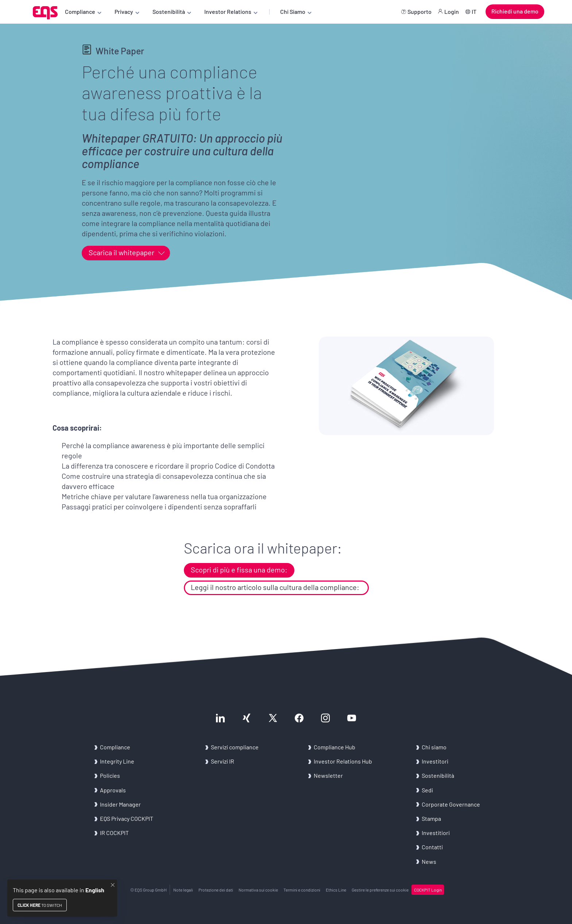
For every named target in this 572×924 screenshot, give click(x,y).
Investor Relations (228, 11)
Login (452, 11)
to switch (40, 905)
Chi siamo (434, 747)
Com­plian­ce (115, 747)
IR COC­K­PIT (114, 833)
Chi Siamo (293, 11)
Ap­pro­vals (113, 790)
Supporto (420, 11)
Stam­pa (431, 818)
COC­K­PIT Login (428, 890)
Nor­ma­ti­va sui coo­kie (258, 890)
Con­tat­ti (432, 847)
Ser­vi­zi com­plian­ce (235, 747)
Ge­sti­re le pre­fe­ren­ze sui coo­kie (380, 890)
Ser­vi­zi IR (223, 761)
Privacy (124, 11)
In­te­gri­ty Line (117, 761)
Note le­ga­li (183, 890)
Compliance (80, 11)
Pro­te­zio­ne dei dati (216, 890)
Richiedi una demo (515, 11)
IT (474, 11)
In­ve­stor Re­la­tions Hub (343, 761)
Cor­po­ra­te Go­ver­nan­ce (451, 804)
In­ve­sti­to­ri (435, 761)
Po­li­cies (110, 775)
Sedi (427, 790)
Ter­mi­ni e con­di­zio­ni (302, 890)
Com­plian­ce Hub (335, 747)
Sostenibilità (169, 11)
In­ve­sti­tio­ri (436, 833)
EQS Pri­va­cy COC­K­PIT (127, 818)
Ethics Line (336, 890)
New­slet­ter (328, 775)
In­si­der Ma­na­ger (120, 804)
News (429, 861)
